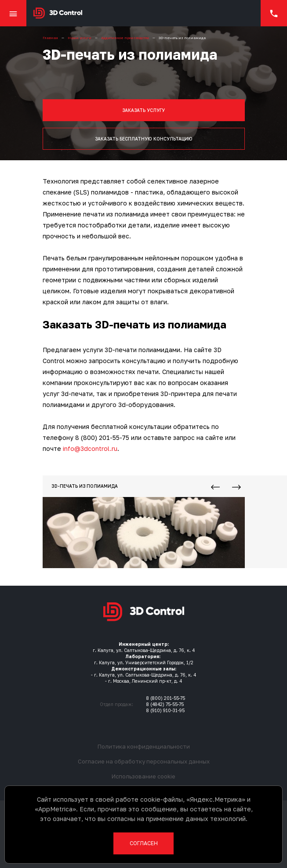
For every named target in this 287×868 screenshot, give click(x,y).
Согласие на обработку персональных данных (144, 761)
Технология (62, 181)
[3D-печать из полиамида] (144, 533)
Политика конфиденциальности (144, 746)
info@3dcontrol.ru (90, 448)
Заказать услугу (143, 110)
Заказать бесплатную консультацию (144, 139)
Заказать (67, 324)
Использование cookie (143, 776)
